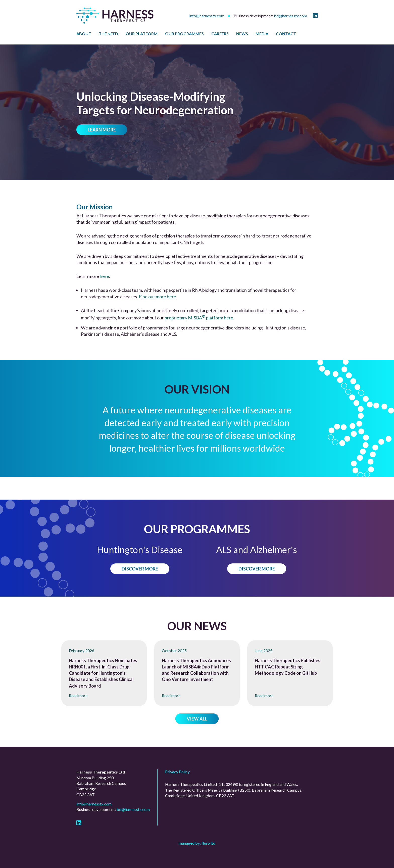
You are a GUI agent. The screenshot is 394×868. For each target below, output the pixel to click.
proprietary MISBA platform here (199, 318)
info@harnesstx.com (207, 16)
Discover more (140, 569)
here (104, 276)
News (242, 34)
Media (262, 34)
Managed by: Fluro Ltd (197, 843)
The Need (108, 34)
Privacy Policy (177, 772)
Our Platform (142, 34)
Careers (220, 34)
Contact (286, 34)
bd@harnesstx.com (290, 16)
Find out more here (157, 297)
